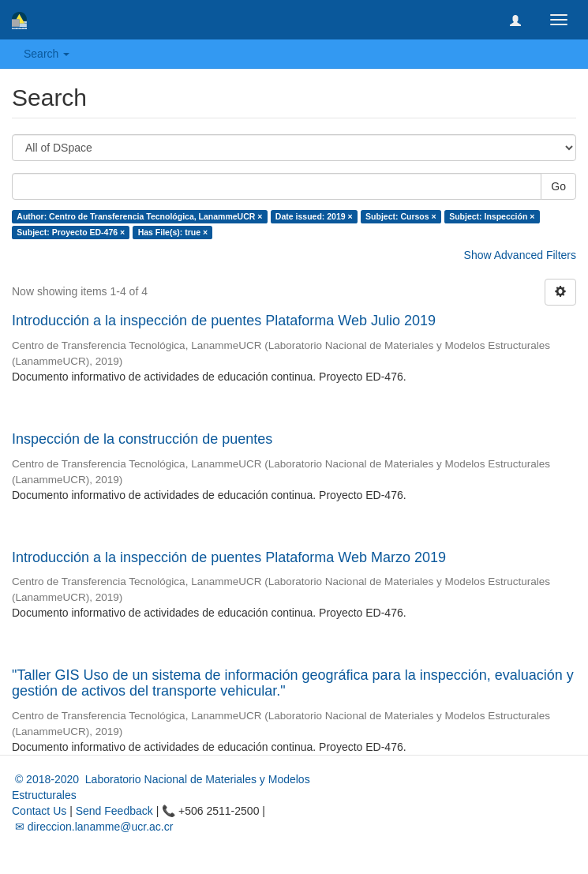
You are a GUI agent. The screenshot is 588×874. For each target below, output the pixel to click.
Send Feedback (114, 811)
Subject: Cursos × (401, 216)
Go (558, 186)
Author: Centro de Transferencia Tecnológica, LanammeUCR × (139, 216)
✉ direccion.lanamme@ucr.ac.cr (92, 827)
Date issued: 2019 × (314, 216)
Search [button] (47, 54)
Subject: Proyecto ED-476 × (71, 232)
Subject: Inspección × (492, 216)
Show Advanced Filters (520, 255)
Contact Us (39, 811)
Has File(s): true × (173, 232)
